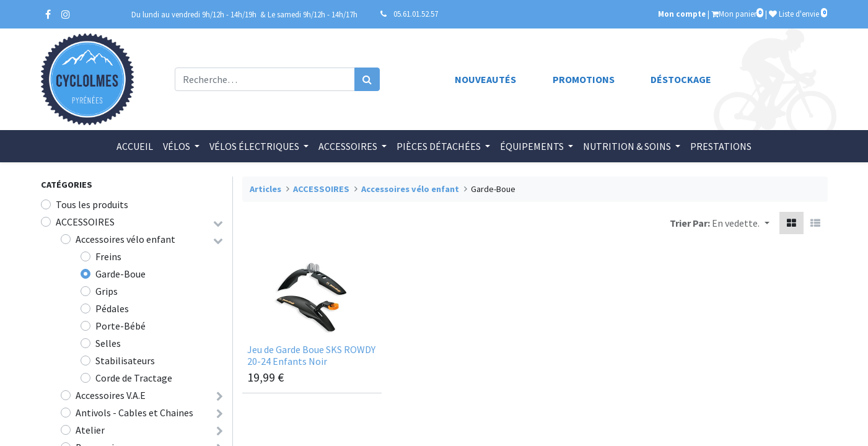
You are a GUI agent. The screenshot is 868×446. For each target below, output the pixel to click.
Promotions (584, 79)
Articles (265, 189)
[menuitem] (135, 146)
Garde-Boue (121, 274)
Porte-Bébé (121, 326)
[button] (740, 223)
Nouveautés (485, 79)
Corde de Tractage (134, 378)
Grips (107, 291)
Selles (108, 343)
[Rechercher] (367, 79)
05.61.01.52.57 (416, 14)
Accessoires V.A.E (111, 395)
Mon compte (682, 14)
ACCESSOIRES (85, 222)
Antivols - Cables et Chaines (134, 413)
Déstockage (681, 79)
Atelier (90, 430)
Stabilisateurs (125, 361)
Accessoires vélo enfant (125, 239)
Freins (108, 256)
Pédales (112, 308)
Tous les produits (92, 204)
